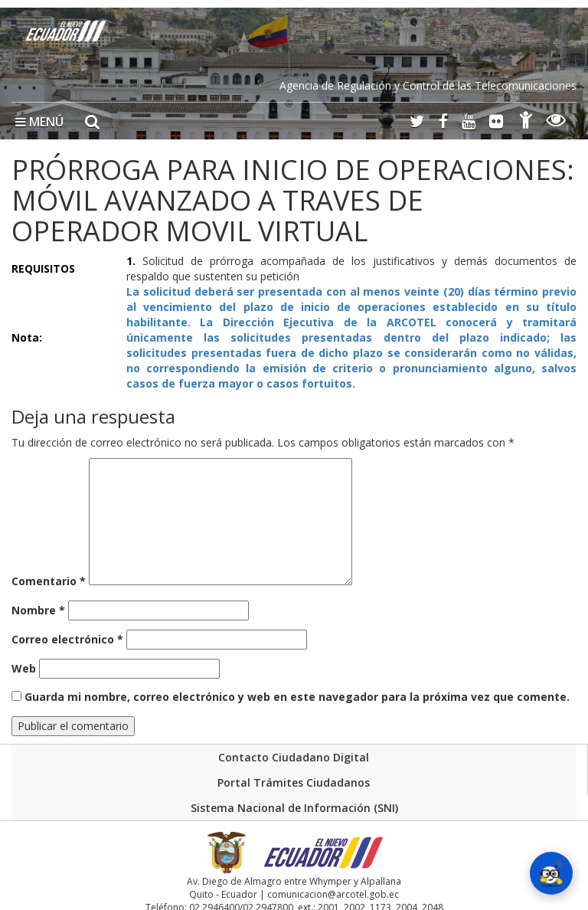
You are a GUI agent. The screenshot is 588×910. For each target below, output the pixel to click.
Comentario (49, 581)
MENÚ (39, 122)
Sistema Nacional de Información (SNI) (294, 808)
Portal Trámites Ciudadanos (294, 782)
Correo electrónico (67, 639)
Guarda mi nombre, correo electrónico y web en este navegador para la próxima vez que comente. (297, 697)
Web (24, 668)
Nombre (38, 610)
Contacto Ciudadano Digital (294, 757)
